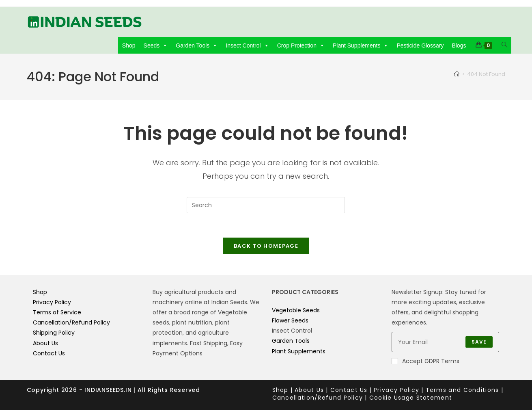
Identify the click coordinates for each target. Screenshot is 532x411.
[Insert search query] (266, 205)
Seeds (156, 45)
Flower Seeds (290, 321)
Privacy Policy (52, 303)
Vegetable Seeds (296, 311)
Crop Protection (301, 45)
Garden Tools (197, 45)
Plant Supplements (361, 45)
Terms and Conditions (462, 390)
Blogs (459, 45)
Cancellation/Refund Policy (71, 323)
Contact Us (49, 354)
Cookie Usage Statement (411, 398)
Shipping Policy (54, 333)
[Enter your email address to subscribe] (445, 343)
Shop (129, 45)
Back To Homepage (266, 246)
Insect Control (247, 45)
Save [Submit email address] (479, 343)
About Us (45, 344)
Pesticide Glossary (420, 45)
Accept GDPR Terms (425, 362)
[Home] (457, 74)
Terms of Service (57, 313)
